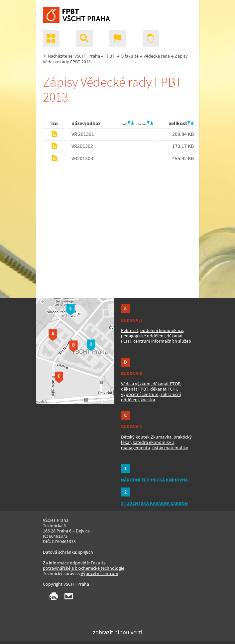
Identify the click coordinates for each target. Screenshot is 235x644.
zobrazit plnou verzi (117, 632)
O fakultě (130, 56)
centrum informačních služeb (162, 341)
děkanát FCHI (164, 389)
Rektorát (130, 330)
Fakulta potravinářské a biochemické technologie (84, 565)
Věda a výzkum (136, 384)
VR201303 (82, 158)
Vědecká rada (157, 56)
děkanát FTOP (166, 384)
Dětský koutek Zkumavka (146, 437)
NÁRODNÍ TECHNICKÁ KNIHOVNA (154, 480)
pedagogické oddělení (143, 336)
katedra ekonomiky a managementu (148, 445)
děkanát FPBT (135, 389)
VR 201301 (83, 134)
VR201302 (82, 146)
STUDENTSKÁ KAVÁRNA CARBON (154, 503)
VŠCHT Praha (87, 56)
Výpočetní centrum (100, 573)
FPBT (110, 56)
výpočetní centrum (140, 394)
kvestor (148, 400)
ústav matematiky (170, 448)
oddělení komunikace (162, 330)
